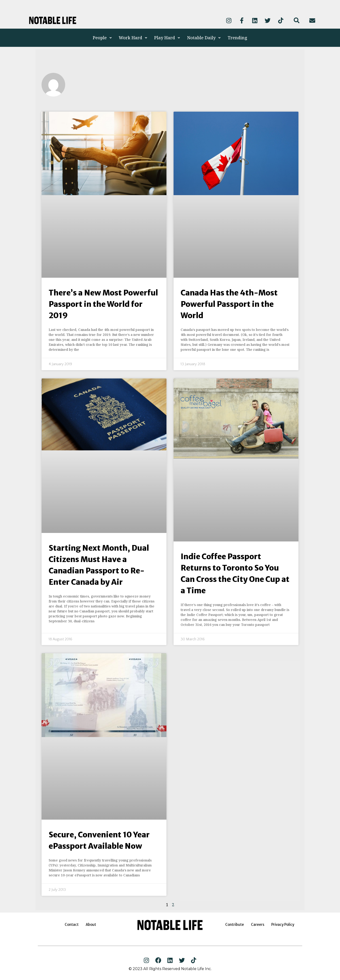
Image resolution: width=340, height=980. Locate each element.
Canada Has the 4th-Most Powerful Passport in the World (229, 304)
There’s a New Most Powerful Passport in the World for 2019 (103, 304)
